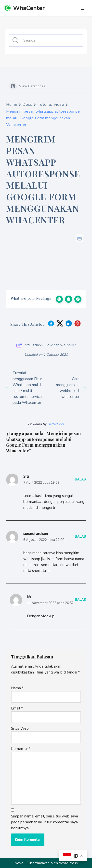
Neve (19, 863)
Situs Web (20, 728)
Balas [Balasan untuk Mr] (80, 600)
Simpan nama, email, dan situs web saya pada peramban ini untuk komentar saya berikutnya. (45, 822)
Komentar (21, 749)
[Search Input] (50, 41)
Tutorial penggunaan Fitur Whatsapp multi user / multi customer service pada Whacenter (24, 388)
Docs (27, 105)
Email (17, 708)
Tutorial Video (51, 105)
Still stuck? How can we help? (46, 345)
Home (12, 105)
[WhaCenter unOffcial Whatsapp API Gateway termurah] (24, 8)
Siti (26, 477)
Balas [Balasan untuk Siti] (80, 479)
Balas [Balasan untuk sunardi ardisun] (80, 537)
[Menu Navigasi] (83, 8)
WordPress (68, 863)
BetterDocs (56, 424)
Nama (17, 688)
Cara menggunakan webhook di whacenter (71, 388)
